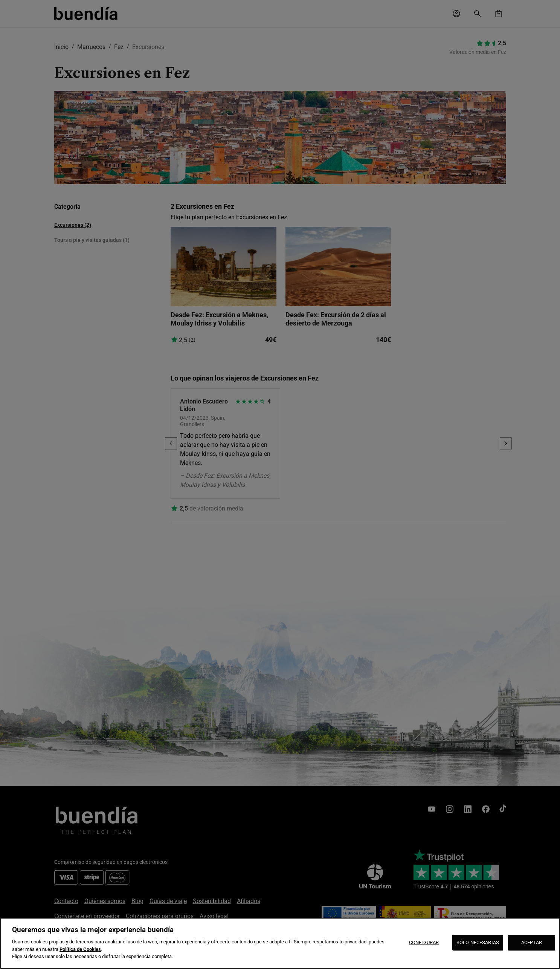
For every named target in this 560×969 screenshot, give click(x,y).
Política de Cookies (80, 949)
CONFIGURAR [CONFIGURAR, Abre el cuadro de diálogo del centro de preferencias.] (424, 942)
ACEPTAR (532, 942)
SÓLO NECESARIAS (478, 942)
